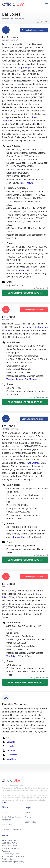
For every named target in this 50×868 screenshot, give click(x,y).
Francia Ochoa (32, 463)
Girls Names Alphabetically (13, 856)
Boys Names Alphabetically (13, 862)
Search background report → (34, 30)
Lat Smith (8, 742)
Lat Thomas (9, 755)
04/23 (14, 843)
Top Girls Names (8, 859)
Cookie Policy (30, 822)
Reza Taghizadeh (23, 270)
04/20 (14, 846)
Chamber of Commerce (11, 829)
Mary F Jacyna (25, 67)
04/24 (9, 843)
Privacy (28, 817)
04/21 (9, 846)
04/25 (4, 843)
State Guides (7, 825)
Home (4, 812)
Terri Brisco (12, 656)
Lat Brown (9, 751)
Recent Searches (9, 840)
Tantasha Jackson (34, 327)
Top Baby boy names (10, 854)
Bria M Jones (31, 379)
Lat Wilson (9, 759)
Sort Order (41, 22)
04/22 (4, 846)
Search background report (25, 293)
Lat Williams (10, 746)
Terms (27, 812)
